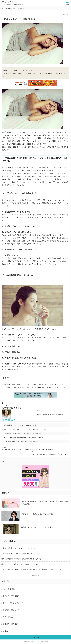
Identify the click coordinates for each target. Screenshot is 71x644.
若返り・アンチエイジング (13, 603)
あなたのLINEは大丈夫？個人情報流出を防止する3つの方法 (21, 442)
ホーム (3, 9)
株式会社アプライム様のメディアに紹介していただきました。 (22, 564)
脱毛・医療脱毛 (9, 589)
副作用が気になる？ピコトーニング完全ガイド (39, 527)
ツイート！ (6, 406)
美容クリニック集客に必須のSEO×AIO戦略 (38, 514)
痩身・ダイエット (10, 617)
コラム (5, 631)
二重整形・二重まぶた (11, 610)
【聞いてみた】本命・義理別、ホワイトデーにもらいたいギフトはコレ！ (25, 429)
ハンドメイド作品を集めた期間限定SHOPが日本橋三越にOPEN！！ (23, 438)
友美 (38, 411)
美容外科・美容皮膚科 (11, 596)
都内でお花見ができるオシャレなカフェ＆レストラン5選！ (21, 425)
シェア (5, 403)
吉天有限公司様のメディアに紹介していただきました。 (20, 548)
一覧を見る (35, 576)
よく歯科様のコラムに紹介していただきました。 (18, 553)
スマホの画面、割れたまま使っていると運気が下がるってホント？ (23, 433)
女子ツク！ (35, 642)
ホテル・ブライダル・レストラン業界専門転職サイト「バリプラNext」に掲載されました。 (32, 570)
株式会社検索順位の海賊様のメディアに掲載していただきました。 (24, 559)
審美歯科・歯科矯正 (10, 624)
